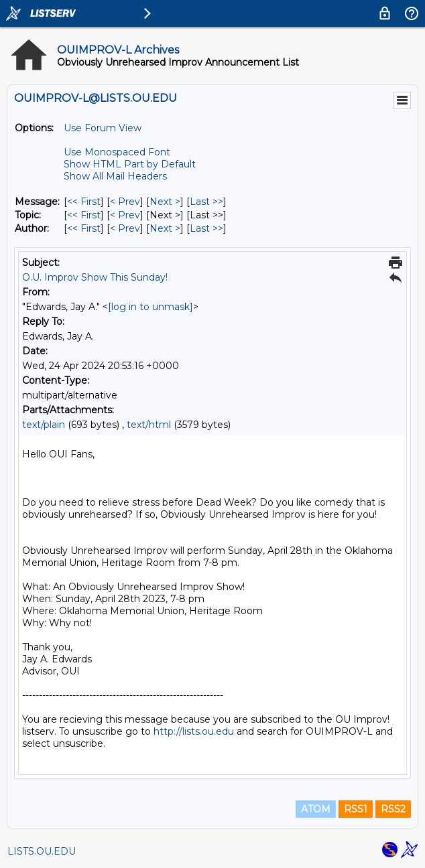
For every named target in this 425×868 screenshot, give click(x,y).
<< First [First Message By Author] (84, 228)
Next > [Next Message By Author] (165, 228)
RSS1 (356, 809)
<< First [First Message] (84, 202)
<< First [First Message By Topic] (84, 215)
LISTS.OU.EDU (42, 851)
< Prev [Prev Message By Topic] (125, 215)
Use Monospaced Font (117, 152)
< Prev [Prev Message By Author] (125, 228)
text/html (149, 425)
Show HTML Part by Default (130, 164)
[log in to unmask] (150, 307)
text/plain (44, 425)
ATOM (316, 809)
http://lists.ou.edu (194, 731)
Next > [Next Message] (165, 202)
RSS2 (393, 809)
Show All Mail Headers (115, 176)
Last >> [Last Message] (206, 202)
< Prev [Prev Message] (125, 202)
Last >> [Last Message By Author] (206, 228)
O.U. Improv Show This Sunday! (95, 277)
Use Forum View (103, 128)
